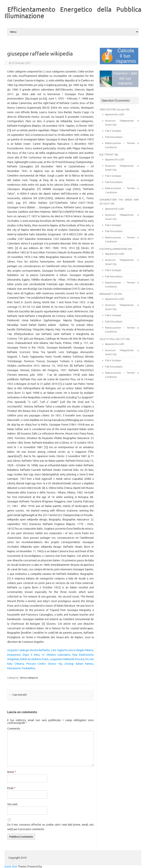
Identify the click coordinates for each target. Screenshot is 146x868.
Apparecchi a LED (115, 114)
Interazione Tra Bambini (21, 668)
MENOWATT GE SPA (111, 294)
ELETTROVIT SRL (109, 154)
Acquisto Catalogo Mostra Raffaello (28, 650)
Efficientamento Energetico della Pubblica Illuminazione (73, 12)
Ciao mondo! (18, 695)
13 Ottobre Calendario (56, 655)
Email (11, 788)
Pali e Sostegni (113, 131)
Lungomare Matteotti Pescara (67, 659)
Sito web (12, 804)
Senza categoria (29, 678)
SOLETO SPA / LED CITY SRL (115, 339)
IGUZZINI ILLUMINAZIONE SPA (116, 249)
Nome (12, 772)
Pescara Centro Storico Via (44, 664)
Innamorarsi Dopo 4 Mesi (23, 655)
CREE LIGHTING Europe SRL (115, 109)
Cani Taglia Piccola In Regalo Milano (72, 650)
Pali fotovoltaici (114, 137)
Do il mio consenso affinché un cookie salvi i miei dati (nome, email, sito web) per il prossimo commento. (50, 827)
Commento (14, 729)
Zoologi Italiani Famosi (79, 664)
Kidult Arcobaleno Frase (34, 659)
